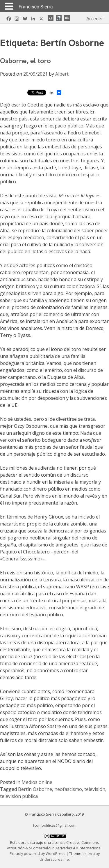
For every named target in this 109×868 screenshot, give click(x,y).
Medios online (37, 782)
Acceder (95, 19)
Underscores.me (54, 859)
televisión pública (19, 796)
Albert (62, 74)
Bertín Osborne (35, 789)
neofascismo (68, 789)
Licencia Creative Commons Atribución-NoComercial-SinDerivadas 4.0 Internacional (54, 845)
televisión (95, 789)
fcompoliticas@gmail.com (55, 825)
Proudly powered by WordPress (38, 853)
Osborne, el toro (25, 61)
